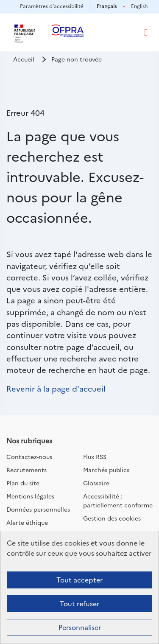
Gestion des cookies (112, 518)
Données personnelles (38, 509)
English (139, 6)
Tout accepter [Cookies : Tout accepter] (79, 580)
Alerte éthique (27, 522)
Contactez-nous (29, 456)
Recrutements (26, 470)
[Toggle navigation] (146, 33)
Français (107, 6)
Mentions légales (30, 496)
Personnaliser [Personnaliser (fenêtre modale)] (80, 627)
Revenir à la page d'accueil (56, 388)
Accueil (24, 59)
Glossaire (96, 483)
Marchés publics (106, 470)
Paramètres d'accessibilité (52, 6)
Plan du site (23, 483)
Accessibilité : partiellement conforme (118, 500)
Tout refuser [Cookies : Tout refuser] (79, 603)
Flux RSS (95, 456)
